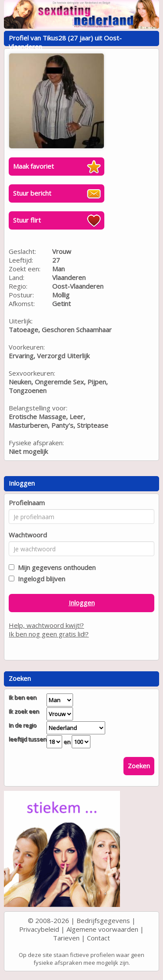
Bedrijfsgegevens (103, 920)
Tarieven (66, 938)
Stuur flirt (27, 220)
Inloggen (82, 603)
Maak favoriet (33, 166)
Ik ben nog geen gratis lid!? (49, 634)
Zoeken (139, 766)
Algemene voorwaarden (102, 929)
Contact (98, 938)
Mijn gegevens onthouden (55, 567)
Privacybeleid (39, 929)
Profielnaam (27, 503)
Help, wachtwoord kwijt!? (46, 625)
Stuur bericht (32, 193)
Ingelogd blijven (40, 579)
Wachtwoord (28, 535)
